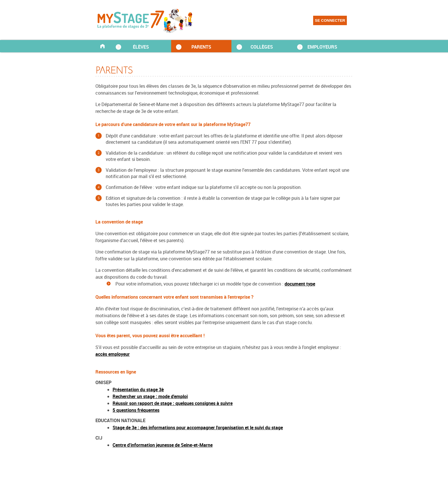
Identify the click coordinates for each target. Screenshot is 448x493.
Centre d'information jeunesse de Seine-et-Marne (163, 445)
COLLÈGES (262, 47)
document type (300, 284)
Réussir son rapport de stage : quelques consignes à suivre (173, 403)
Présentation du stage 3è (138, 390)
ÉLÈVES (141, 47)
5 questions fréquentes (136, 410)
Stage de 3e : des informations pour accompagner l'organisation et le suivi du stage (198, 428)
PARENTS (201, 47)
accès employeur (113, 354)
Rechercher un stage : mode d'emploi (150, 396)
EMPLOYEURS (322, 47)
